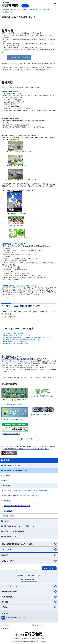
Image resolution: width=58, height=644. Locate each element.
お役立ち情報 (29, 549)
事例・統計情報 (29, 597)
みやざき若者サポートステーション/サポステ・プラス (20, 286)
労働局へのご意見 (29, 580)
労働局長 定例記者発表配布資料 (14, 531)
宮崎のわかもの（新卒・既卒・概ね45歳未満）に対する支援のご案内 (25, 491)
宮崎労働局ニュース (10, 536)
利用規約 (6, 628)
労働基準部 (6, 475)
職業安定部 (6, 486)
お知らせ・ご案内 (29, 561)
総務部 (5, 480)
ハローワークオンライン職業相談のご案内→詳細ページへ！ (22, 87)
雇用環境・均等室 (8, 516)
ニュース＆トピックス (29, 586)
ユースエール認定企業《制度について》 (21, 306)
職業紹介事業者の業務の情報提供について (17, 506)
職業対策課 (7, 501)
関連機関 (29, 555)
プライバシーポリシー (38, 625)
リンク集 (6, 625)
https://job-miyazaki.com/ (27, 190)
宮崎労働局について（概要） (13, 465)
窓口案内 (29, 602)
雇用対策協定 (8, 511)
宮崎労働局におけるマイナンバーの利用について (19, 526)
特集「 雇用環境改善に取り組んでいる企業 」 (29, 544)
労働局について (29, 607)
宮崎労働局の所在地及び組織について (15, 470)
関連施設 (7, 521)
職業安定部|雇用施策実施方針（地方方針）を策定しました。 (23, 496)
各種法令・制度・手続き (29, 591)
